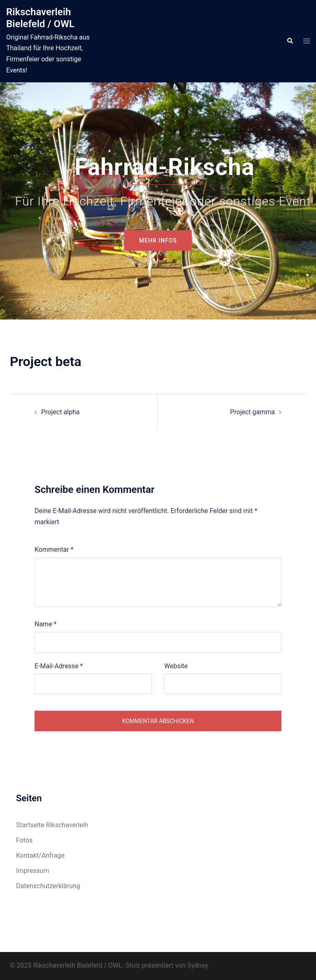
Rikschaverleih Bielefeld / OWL (40, 18)
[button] (290, 41)
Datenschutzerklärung (48, 886)
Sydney (198, 965)
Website (176, 666)
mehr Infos (158, 240)
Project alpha (60, 412)
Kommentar (54, 549)
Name (46, 624)
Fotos (24, 840)
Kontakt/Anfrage (40, 855)
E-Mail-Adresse (59, 666)
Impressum (33, 871)
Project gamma (252, 412)
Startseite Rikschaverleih (52, 825)
